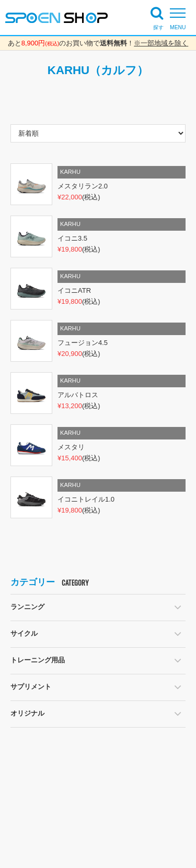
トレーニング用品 (38, 660)
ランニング (27, 607)
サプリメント (31, 687)
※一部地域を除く (161, 43)
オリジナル (27, 713)
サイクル (24, 633)
